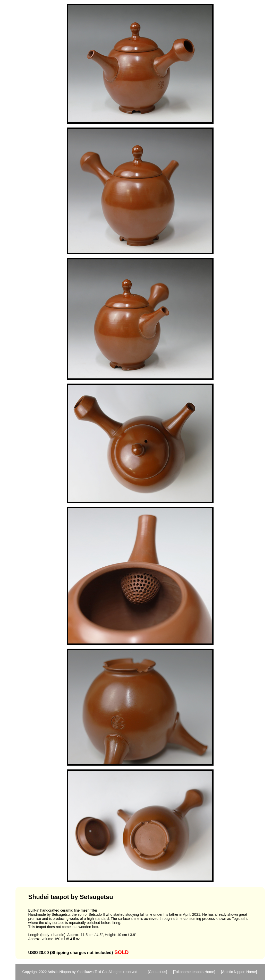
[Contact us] (158, 972)
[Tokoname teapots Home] (194, 972)
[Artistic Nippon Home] (239, 972)
